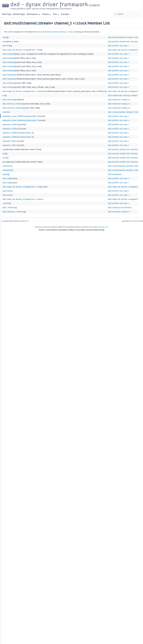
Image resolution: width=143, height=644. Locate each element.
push (38, 166)
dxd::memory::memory (46, 108)
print (38, 162)
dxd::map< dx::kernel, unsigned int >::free (55, 54)
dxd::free (40, 50)
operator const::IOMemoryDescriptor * (54, 121)
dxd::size (40, 183)
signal (39, 179)
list (37, 100)
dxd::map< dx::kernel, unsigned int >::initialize (57, 96)
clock (38, 42)
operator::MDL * (43, 146)
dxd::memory (42, 104)
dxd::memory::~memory (47, 216)
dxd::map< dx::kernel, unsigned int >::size (55, 191)
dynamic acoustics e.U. (101, 232)
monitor (40, 117)
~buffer (39, 208)
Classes (47, 14)
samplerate (41, 175)
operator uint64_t (44, 129)
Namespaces (34, 14)
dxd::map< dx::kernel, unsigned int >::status (56, 204)
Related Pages (19, 14)
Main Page (7, 14)
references (41, 171)
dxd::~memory (42, 212)
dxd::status (41, 195)
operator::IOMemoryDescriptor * (51, 137)
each (38, 46)
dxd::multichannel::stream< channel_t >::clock (88, 36)
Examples (65, 14)
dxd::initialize (42, 58)
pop (38, 154)
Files (56, 14)
